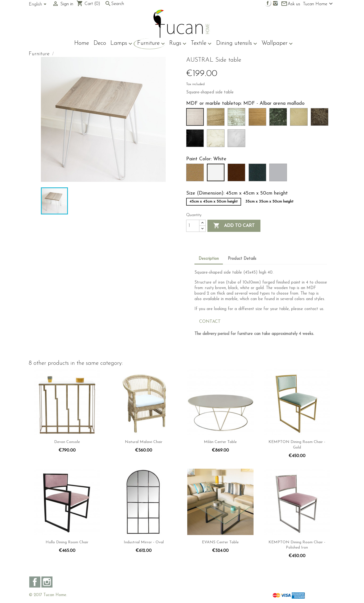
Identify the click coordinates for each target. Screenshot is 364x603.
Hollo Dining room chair (67, 542)
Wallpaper (277, 44)
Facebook (35, 582)
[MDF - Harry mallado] (238, 119)
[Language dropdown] (39, 5)
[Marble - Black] (196, 140)
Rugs (178, 44)
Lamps (121, 44)
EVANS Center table (220, 542)
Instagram (47, 582)
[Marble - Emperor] (321, 119)
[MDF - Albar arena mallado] (196, 119)
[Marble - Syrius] (217, 140)
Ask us (291, 4)
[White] (217, 174)
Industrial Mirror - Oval (144, 542)
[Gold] (196, 174)
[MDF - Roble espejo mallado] (259, 119)
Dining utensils (237, 44)
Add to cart (234, 226)
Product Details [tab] (242, 259)
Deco (100, 43)
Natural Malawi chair (144, 442)
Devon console (67, 442)
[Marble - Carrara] (279, 119)
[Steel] (279, 174)
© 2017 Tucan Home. (48, 595)
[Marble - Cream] (300, 119)
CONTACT (210, 322)
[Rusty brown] (238, 174)
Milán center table (220, 442)
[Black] (259, 174)
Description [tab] (209, 259)
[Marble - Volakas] (238, 140)
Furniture (151, 44)
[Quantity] (193, 226)
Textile (201, 44)
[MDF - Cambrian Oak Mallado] (217, 119)
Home (82, 43)
